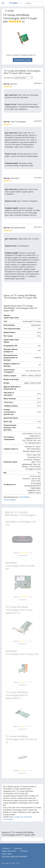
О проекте (6, 848)
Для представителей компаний (14, 856)
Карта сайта (7, 854)
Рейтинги (24, 851)
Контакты (18, 848)
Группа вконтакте (9, 851)
